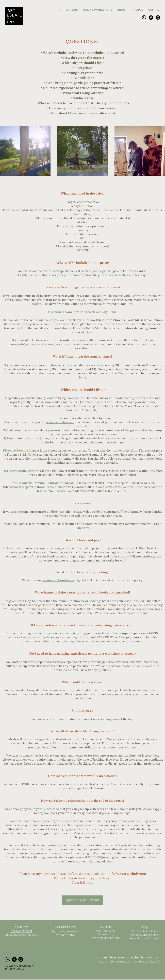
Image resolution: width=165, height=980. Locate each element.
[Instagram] (158, 18)
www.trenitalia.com (60, 422)
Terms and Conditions (58, 580)
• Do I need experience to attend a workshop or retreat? (82, 88)
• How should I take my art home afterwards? (82, 113)
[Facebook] (151, 18)
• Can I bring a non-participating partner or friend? (82, 83)
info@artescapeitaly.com (35, 344)
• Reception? (82, 68)
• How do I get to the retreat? (82, 58)
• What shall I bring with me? (82, 93)
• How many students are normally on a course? (82, 108)
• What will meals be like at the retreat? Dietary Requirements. (82, 103)
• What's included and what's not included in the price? (82, 53)
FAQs (145, 927)
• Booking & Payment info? (82, 73)
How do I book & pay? (145, 938)
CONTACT (21, 927)
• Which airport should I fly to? (82, 63)
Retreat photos (65, 935)
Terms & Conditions (145, 931)
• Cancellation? (82, 78)
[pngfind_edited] (144, 18)
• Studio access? (82, 98)
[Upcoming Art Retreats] (82, 900)
